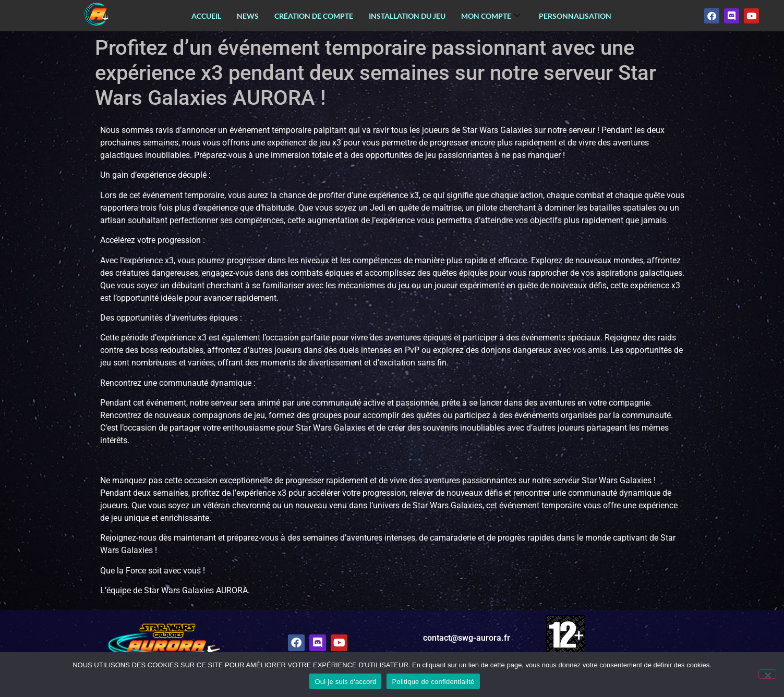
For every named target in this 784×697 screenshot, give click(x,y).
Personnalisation (575, 16)
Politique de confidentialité (433, 682)
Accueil (206, 16)
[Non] (767, 674)
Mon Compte (491, 16)
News (248, 16)
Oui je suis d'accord (345, 682)
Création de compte (314, 16)
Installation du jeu (407, 16)
